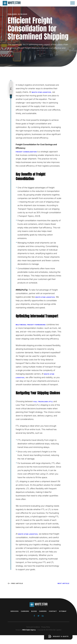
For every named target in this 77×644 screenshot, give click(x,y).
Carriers (25, 611)
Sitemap (63, 611)
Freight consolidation (26, 152)
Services (15, 611)
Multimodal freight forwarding (31, 325)
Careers (43, 611)
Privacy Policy (46, 627)
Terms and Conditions (33, 627)
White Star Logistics (41, 92)
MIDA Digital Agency (29, 630)
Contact (53, 611)
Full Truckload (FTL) (43, 402)
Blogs (34, 611)
